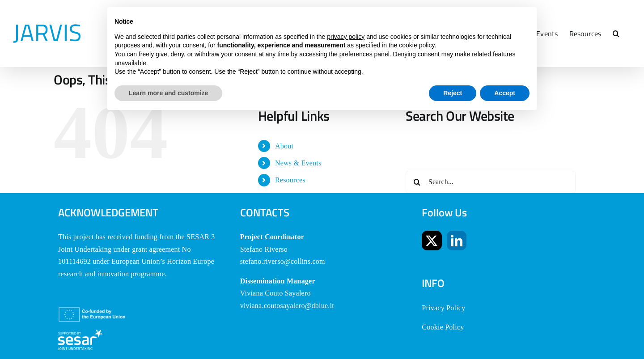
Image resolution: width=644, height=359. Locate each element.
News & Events (298, 163)
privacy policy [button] (346, 37)
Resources (290, 180)
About (284, 146)
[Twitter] (432, 241)
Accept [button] (505, 93)
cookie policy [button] (417, 45)
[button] (616, 34)
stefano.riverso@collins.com (283, 261)
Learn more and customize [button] (168, 93)
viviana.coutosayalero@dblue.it (287, 306)
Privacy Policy (443, 308)
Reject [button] (453, 93)
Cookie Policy (443, 327)
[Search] (417, 182)
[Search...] (491, 182)
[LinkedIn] (457, 241)
